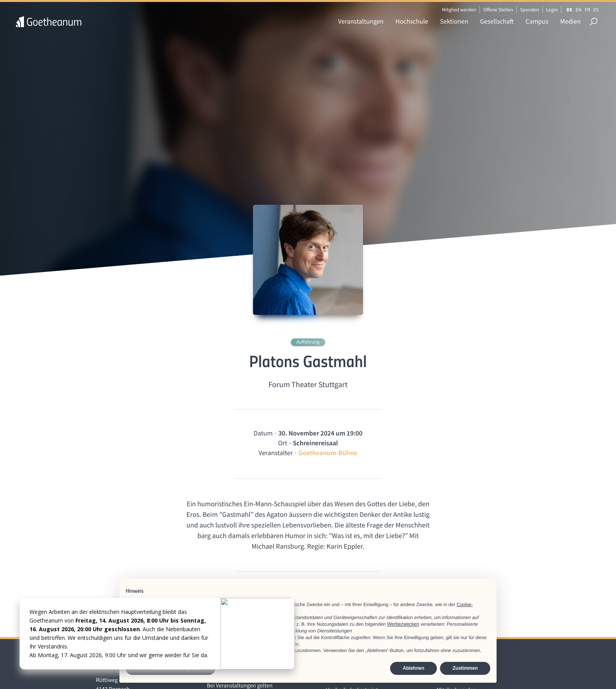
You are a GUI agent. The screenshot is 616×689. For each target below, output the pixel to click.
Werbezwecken (403, 624)
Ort (283, 443)
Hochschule (412, 21)
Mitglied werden (459, 10)
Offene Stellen (498, 10)
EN (578, 10)
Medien (570, 21)
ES (596, 10)
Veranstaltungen (361, 21)
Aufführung (308, 342)
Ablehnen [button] (413, 668)
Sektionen (454, 21)
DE (569, 10)
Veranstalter (276, 453)
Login (552, 10)
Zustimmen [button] (465, 668)
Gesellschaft (497, 21)
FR (587, 10)
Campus (537, 21)
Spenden (530, 10)
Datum (263, 433)
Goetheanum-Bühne (328, 453)
